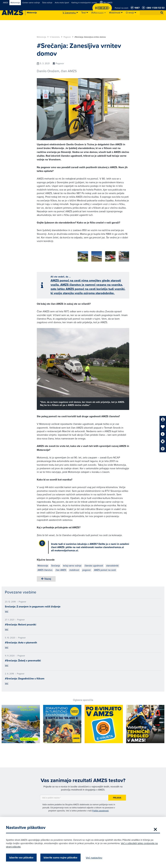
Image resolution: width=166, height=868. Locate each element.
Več (7, 610)
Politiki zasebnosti (100, 809)
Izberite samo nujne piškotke (61, 858)
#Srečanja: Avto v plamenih (21, 641)
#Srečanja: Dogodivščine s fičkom (25, 677)
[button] (162, 13)
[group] (42, 255)
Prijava (117, 797)
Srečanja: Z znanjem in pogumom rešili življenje (33, 605)
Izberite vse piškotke (22, 858)
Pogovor (68, 37)
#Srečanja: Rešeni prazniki (21, 623)
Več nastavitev (95, 858)
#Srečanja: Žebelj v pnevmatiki (23, 659)
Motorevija (43, 37)
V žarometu (56, 37)
